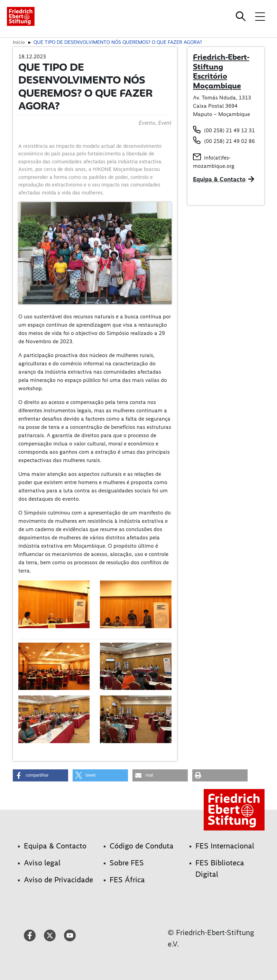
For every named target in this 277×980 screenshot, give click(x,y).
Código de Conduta (142, 846)
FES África (127, 880)
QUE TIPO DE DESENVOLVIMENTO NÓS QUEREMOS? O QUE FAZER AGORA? (118, 42)
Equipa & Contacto (219, 179)
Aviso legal (42, 863)
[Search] (242, 16)
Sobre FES (127, 863)
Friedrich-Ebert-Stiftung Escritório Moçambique (221, 71)
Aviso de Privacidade (58, 880)
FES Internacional (225, 846)
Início (19, 42)
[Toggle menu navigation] (260, 16)
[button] (40, 775)
